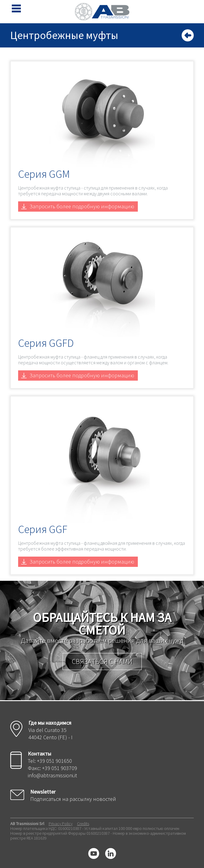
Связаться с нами (102, 661)
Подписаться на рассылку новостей (73, 799)
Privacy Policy (61, 824)
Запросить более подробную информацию (82, 206)
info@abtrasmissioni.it (52, 775)
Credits (83, 824)
